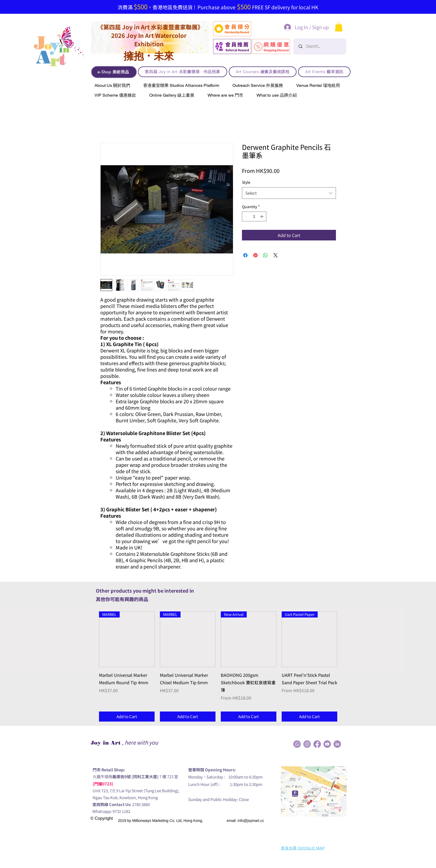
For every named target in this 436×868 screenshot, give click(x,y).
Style (246, 182)
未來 (164, 56)
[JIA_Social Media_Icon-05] (327, 744)
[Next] (406, 7)
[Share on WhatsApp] (266, 255)
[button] (339, 27)
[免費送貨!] (203, 1)
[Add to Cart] (127, 717)
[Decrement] (246, 216)
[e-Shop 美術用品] (114, 72)
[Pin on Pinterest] (255, 255)
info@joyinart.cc (251, 821)
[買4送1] (230, 1)
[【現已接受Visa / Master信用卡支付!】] (217, 1)
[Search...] (320, 46)
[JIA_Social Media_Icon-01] (317, 744)
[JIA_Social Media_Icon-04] (307, 744)
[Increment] (262, 216)
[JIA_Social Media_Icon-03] (337, 744)
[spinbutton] (254, 216)
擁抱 (134, 56)
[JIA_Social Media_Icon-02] (297, 744)
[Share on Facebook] (245, 255)
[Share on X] (276, 255)
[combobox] (289, 193)
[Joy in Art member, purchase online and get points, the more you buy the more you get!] (223, 1)
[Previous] (27, 7)
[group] (218, 667)
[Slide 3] (210, 1)
